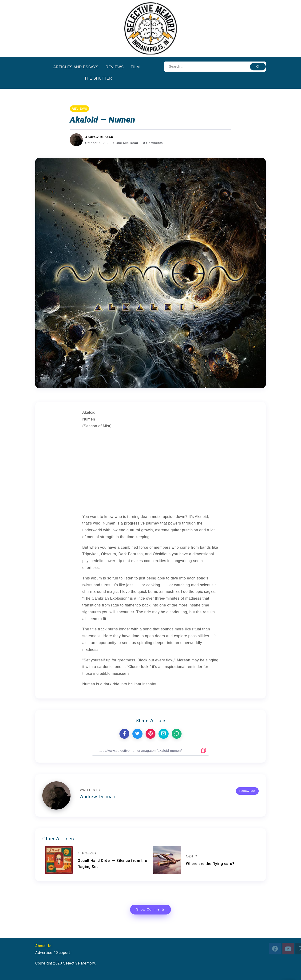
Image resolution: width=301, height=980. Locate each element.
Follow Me (247, 791)
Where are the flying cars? (210, 864)
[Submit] (258, 66)
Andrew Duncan (99, 137)
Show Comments (151, 909)
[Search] (215, 67)
